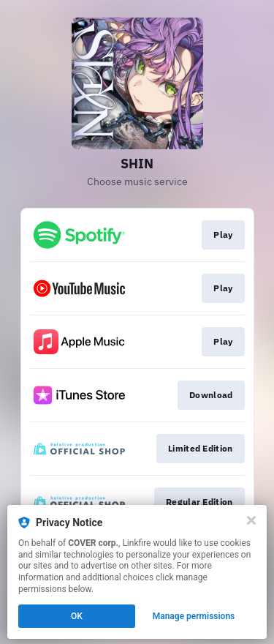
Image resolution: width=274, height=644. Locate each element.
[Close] (251, 520)
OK (77, 616)
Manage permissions (194, 616)
